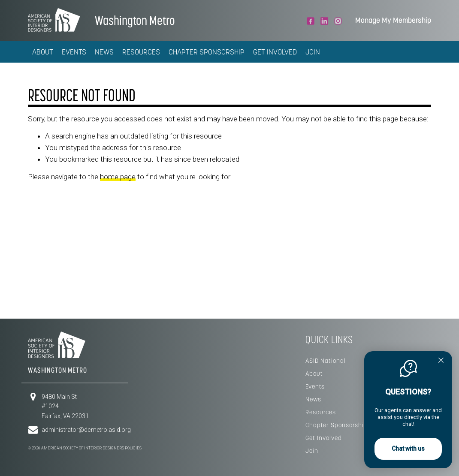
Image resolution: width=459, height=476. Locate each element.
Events (74, 52)
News (104, 52)
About (314, 374)
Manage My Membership (393, 20)
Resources (321, 412)
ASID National (326, 361)
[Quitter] (441, 361)
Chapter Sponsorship (207, 52)
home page (118, 177)
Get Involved (275, 52)
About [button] (43, 52)
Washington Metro (135, 20)
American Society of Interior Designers (54, 20)
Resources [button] (141, 52)
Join (313, 52)
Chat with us (408, 449)
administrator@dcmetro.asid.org (86, 430)
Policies (133, 448)
